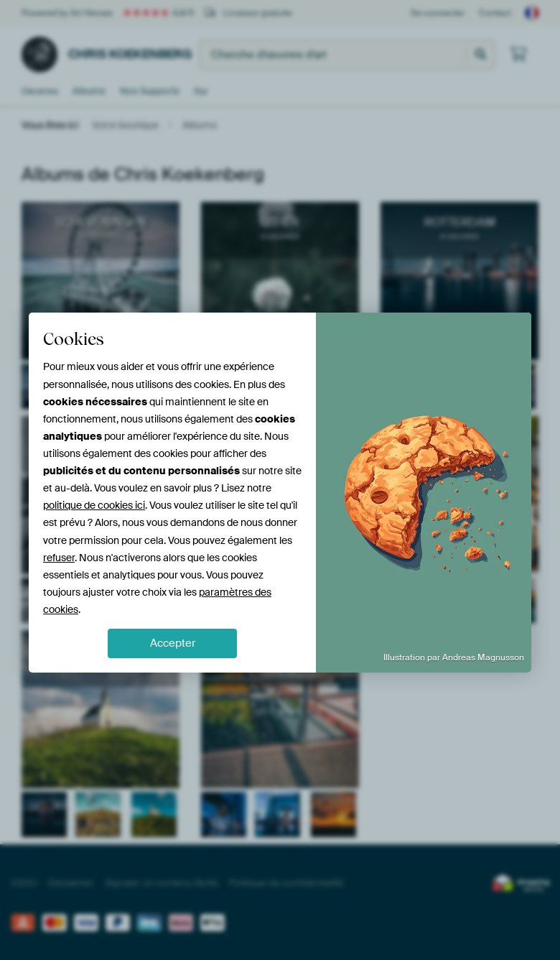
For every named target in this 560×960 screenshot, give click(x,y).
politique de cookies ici (94, 505)
